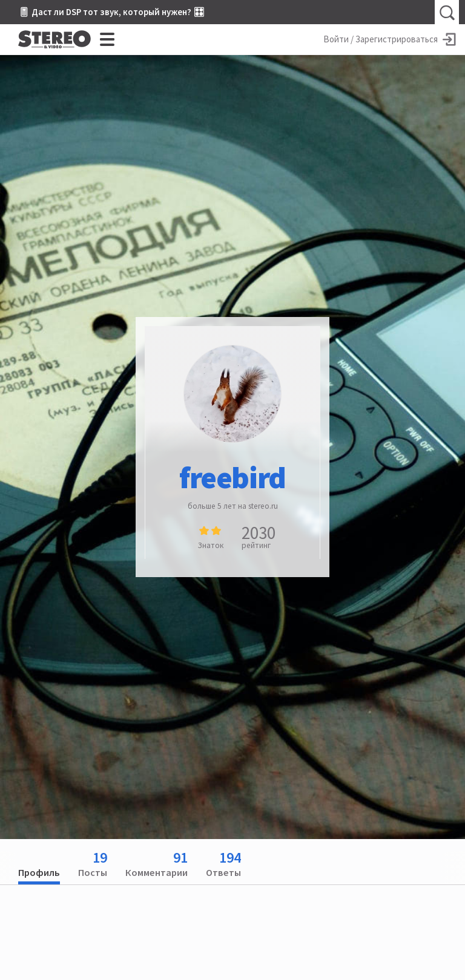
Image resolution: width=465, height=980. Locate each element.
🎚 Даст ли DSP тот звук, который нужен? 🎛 (111, 12)
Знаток (211, 545)
